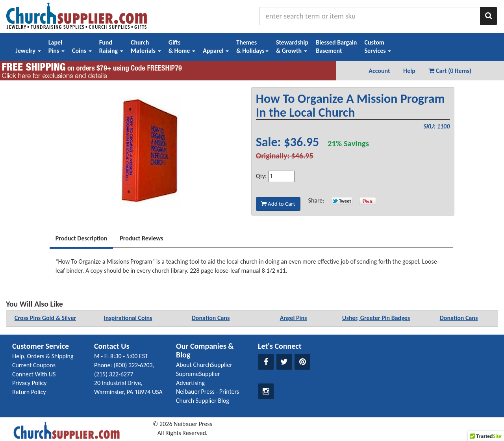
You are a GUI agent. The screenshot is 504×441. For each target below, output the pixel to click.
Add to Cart (278, 204)
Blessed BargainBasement (336, 47)
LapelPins (57, 47)
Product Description (82, 238)
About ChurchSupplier (204, 365)
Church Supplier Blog (203, 401)
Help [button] (409, 71)
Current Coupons (34, 365)
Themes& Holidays (252, 47)
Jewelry (28, 51)
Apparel (216, 51)
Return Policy (29, 392)
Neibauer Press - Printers (208, 392)
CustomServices (378, 47)
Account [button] (379, 71)
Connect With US (34, 374)
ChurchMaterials (146, 47)
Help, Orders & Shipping (43, 356)
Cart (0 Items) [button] (450, 71)
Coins (82, 51)
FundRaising (111, 47)
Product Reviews (141, 238)
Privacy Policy (30, 383)
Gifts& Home (182, 47)
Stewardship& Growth (292, 47)
